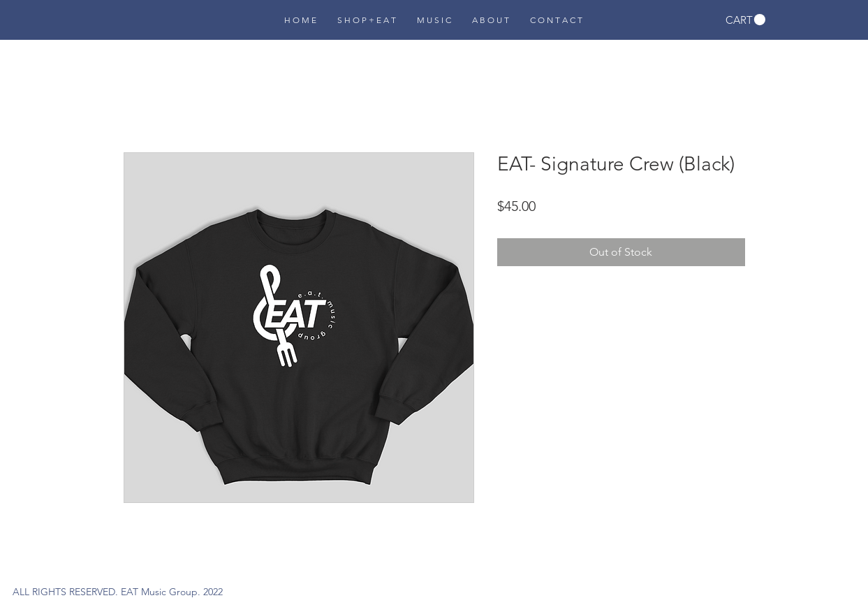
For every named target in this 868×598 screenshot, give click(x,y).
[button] (745, 20)
